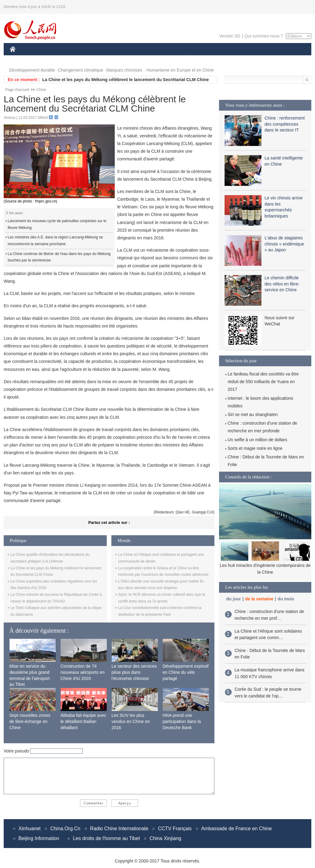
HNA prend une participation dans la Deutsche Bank (182, 721)
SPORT (235, 58)
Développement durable (32, 70)
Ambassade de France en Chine (236, 829)
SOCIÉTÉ (183, 58)
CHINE (20, 58)
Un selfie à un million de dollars (257, 440)
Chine (41, 90)
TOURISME (261, 58)
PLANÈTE (210, 58)
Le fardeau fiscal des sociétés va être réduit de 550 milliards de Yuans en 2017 (263, 382)
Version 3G (230, 36)
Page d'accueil (17, 90)
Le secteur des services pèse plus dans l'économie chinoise (134, 672)
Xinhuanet (30, 829)
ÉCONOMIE (47, 58)
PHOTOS (289, 58)
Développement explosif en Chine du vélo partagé (186, 672)
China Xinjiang (165, 838)
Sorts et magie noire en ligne (255, 448)
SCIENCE (128, 58)
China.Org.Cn (65, 829)
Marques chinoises (124, 70)
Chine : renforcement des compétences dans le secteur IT (285, 124)
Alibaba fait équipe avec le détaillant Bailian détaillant (84, 721)
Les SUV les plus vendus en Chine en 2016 (131, 721)
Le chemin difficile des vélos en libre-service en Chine (282, 284)
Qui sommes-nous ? (264, 36)
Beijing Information (39, 838)
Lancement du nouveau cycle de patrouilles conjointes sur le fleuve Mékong (57, 224)
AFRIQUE (101, 58)
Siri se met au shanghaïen (253, 414)
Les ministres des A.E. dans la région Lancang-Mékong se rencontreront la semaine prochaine (55, 241)
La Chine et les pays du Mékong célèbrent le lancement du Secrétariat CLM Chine (125, 80)
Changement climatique (81, 70)
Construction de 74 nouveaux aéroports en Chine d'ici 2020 (83, 672)
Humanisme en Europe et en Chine (180, 70)
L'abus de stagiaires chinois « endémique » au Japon (284, 244)
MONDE (75, 58)
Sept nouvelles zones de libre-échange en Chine (30, 721)
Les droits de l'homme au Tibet (106, 838)
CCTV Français (175, 829)
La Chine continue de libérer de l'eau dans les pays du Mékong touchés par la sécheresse (59, 257)
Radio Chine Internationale (119, 829)
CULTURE (156, 58)
